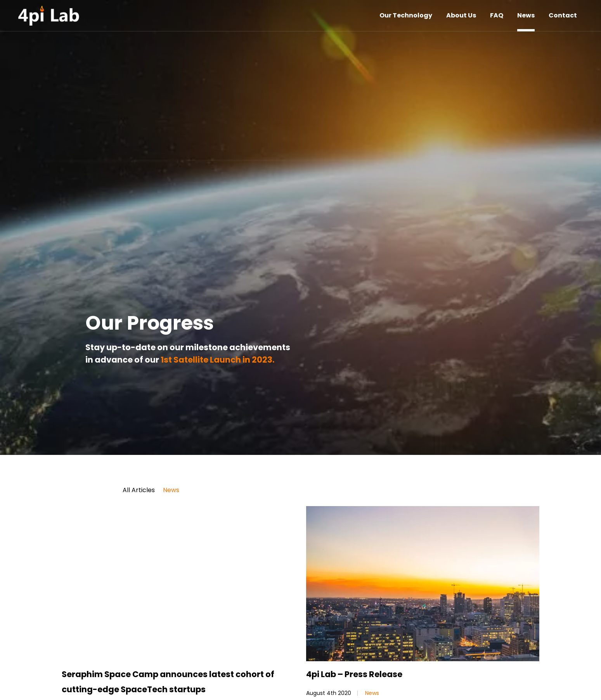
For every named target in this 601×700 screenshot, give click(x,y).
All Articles (139, 490)
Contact (563, 15)
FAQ (497, 15)
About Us (461, 15)
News (526, 15)
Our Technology (406, 15)
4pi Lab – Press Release (354, 674)
